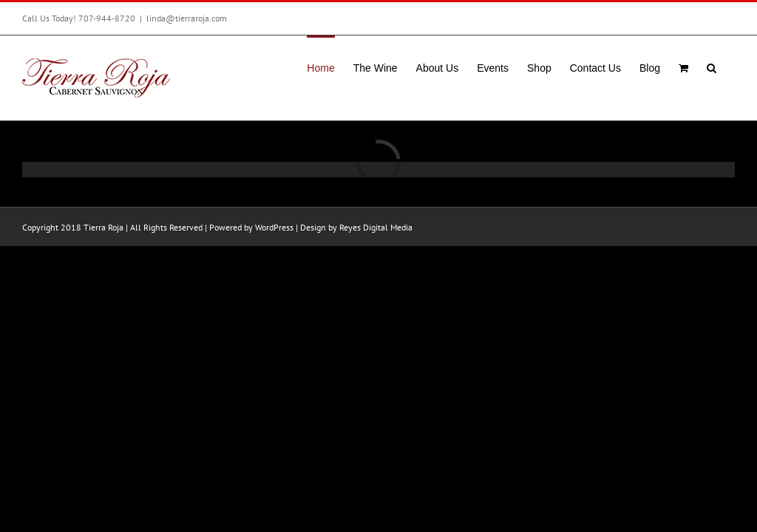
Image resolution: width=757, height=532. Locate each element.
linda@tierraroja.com (187, 18)
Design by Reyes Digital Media (356, 227)
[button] (712, 66)
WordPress (274, 227)
